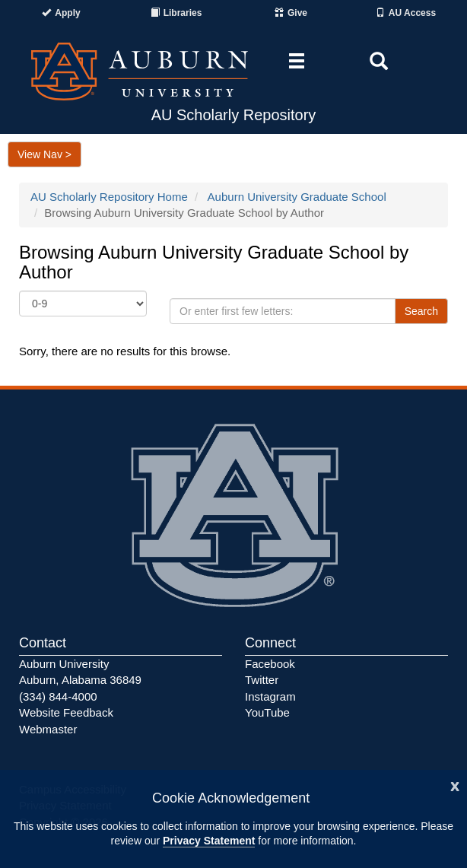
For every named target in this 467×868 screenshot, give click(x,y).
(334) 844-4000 (58, 696)
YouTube (267, 712)
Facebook (270, 664)
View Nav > (44, 154)
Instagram (270, 696)
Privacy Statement (209, 841)
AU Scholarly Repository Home (109, 197)
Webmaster (48, 729)
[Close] (455, 785)
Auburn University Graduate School (297, 197)
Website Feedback (66, 712)
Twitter (262, 680)
